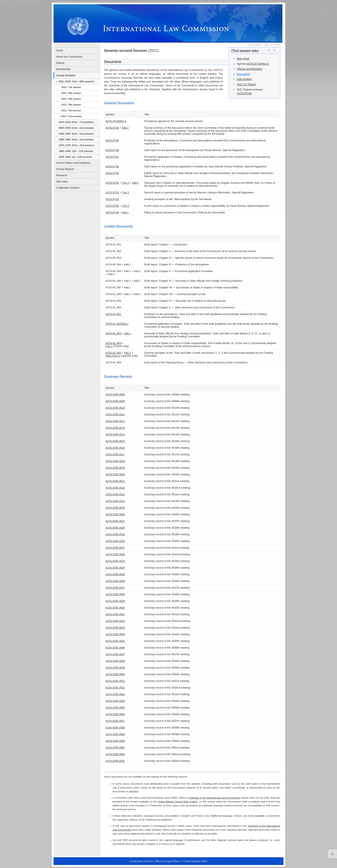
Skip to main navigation (12, 1)
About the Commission (69, 57)
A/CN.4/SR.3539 (115, 601)
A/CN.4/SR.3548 (115, 661)
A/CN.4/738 (112, 167)
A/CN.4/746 (244, 93)
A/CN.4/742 (112, 199)
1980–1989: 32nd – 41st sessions (76, 139)
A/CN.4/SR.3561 (115, 748)
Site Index (62, 182)
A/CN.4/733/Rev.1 (258, 64)
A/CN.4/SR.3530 (115, 541)
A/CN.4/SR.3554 (115, 701)
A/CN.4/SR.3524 (115, 501)
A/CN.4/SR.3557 (115, 721)
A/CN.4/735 (112, 141)
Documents (243, 74)
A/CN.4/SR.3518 (115, 461)
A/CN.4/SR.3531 (115, 548)
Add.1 (125, 128)
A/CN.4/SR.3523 (115, 494)
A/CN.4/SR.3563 (115, 761)
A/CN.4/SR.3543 (115, 628)
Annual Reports (65, 169)
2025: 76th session (71, 93)
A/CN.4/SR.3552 (115, 688)
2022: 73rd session (71, 110)
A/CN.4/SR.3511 (115, 415)
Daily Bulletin (244, 79)
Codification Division (68, 188)
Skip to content (33, 1)
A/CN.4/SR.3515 (115, 441)
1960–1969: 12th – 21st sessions (76, 151)
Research (62, 175)
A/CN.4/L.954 (113, 343)
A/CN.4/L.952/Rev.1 (117, 324)
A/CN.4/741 (112, 193)
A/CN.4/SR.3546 (115, 648)
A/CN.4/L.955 (113, 353)
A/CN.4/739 (112, 173)
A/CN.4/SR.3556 (115, 714)
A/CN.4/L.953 (113, 334)
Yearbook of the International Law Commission (214, 798)
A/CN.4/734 (112, 128)
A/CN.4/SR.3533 (115, 561)
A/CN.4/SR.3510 (115, 408)
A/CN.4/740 (112, 183)
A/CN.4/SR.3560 (115, 741)
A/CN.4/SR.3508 (115, 395)
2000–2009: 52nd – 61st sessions (76, 128)
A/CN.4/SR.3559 (115, 734)
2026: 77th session (71, 87)
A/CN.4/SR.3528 (115, 528)
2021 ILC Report (246, 84)
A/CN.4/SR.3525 (115, 508)
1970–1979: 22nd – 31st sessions (76, 145)
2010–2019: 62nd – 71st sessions (76, 122)
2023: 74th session (71, 105)
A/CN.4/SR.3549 (115, 668)
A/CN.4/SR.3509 (115, 401)
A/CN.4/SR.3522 (115, 488)
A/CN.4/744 (112, 213)
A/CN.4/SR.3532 (115, 554)
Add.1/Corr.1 (113, 356)
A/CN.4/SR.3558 (115, 728)
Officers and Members (249, 69)
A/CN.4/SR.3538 (115, 594)
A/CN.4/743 (112, 206)
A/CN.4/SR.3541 (115, 614)
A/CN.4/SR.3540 (115, 608)
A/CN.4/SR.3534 (115, 568)
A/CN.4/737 (112, 157)
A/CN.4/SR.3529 (115, 534)
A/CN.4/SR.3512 (115, 421)
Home (60, 51)
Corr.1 (125, 183)
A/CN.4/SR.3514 (115, 435)
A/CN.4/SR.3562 (115, 754)
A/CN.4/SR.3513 (115, 428)
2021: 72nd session (71, 116)
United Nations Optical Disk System (177, 802)
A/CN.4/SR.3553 (115, 694)
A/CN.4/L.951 (113, 314)
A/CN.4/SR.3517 (115, 455)
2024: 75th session (71, 99)
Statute (60, 63)
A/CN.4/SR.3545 (115, 641)
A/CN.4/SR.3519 (115, 468)
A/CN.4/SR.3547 (115, 654)
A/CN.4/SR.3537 (115, 588)
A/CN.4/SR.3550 (115, 674)
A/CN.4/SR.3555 (115, 708)
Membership (63, 69)
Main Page (243, 59)
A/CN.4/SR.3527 (115, 521)
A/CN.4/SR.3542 (115, 621)
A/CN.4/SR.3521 (115, 481)
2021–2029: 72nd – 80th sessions (76, 81)
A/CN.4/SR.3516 (115, 448)
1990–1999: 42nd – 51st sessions (76, 134)
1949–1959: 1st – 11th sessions (75, 157)
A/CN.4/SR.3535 (115, 574)
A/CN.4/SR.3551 (115, 681)
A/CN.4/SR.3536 (115, 581)
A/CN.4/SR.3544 (115, 634)
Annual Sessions (66, 75)
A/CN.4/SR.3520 (115, 475)
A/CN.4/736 (112, 150)
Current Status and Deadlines (73, 163)
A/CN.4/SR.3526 (115, 514)
